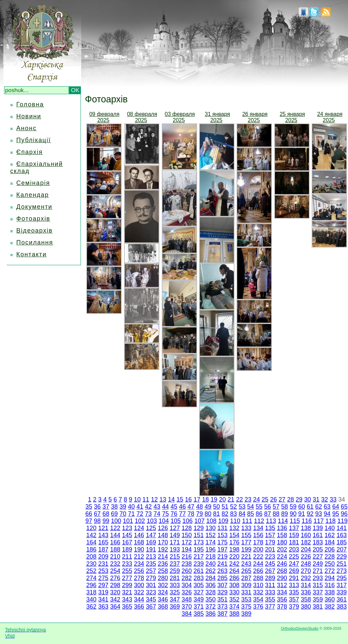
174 (210, 542)
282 (187, 578)
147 (151, 535)
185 (342, 542)
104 (164, 521)
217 (198, 557)
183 (318, 542)
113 (271, 521)
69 (114, 514)
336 (306, 592)
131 (223, 528)
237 (175, 564)
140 (330, 528)
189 (127, 549)
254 (115, 571)
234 (139, 564)
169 (151, 542)
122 (115, 528)
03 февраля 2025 (180, 117)
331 (246, 592)
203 (294, 549)
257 (151, 571)
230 (91, 564)
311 (270, 585)
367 (151, 607)
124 (139, 528)
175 (223, 542)
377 (270, 607)
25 (265, 499)
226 (306, 557)
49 (208, 507)
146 (139, 535)
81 (216, 514)
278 (139, 578)
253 (103, 571)
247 (294, 564)
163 (342, 535)
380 (306, 607)
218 (210, 557)
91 (301, 514)
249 (318, 564)
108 (211, 521)
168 (139, 542)
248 (306, 564)
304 (187, 585)
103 (152, 521)
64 (336, 507)
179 (270, 542)
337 (318, 592)
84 (242, 514)
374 (234, 607)
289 (270, 578)
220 (234, 557)
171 (175, 542)
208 (91, 557)
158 (282, 535)
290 (282, 578)
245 (270, 564)
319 (103, 592)
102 (140, 521)
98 (97, 521)
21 (231, 499)
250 (330, 564)
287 (246, 578)
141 (342, 528)
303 (175, 585)
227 (318, 557)
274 (91, 578)
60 (301, 507)
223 (270, 557)
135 (270, 528)
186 (91, 549)
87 (267, 514)
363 (103, 607)
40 (132, 507)
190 (139, 549)
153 (223, 535)
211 (127, 557)
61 (310, 507)
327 (198, 592)
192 (163, 549)
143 (103, 535)
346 (163, 599)
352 (234, 599)
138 (306, 528)
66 (89, 514)
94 (327, 514)
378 (282, 607)
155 (246, 535)
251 (342, 564)
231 (103, 564)
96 (344, 514)
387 (223, 614)
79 (199, 514)
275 (103, 578)
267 (270, 571)
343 (127, 599)
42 (149, 507)
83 (233, 514)
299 (127, 585)
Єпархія (30, 152)
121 (103, 528)
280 (163, 578)
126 (163, 528)
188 (115, 549)
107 (199, 521)
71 (132, 514)
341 (103, 599)
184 (330, 542)
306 (210, 585)
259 (175, 571)
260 (187, 571)
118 (331, 521)
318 (91, 592)
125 (151, 528)
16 (188, 499)
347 (175, 599)
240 (210, 564)
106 (188, 521)
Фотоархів (33, 219)
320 (115, 592)
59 (293, 507)
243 (246, 564)
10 (137, 499)
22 (240, 499)
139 (318, 528)
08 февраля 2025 (142, 117)
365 (127, 607)
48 (199, 507)
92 (310, 514)
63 (327, 507)
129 (198, 528)
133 (246, 528)
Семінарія (33, 183)
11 (146, 499)
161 (318, 535)
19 (214, 499)
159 (294, 535)
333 (270, 592)
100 (116, 521)
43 (157, 507)
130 (210, 528)
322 (139, 592)
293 (318, 578)
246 (282, 564)
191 (151, 549)
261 (198, 571)
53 (242, 507)
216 (187, 557)
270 (306, 571)
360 (330, 599)
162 (330, 535)
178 (258, 542)
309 (246, 585)
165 (103, 542)
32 (325, 499)
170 (163, 542)
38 (114, 507)
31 (316, 499)
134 (258, 528)
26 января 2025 (255, 117)
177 (246, 542)
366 (139, 607)
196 (210, 549)
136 (282, 528)
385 (198, 614)
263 (223, 571)
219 (223, 557)
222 (258, 557)
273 (342, 571)
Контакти (31, 254)
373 (223, 607)
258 (163, 571)
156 (258, 535)
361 (342, 599)
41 (140, 507)
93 (319, 514)
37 (106, 507)
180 (282, 542)
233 (127, 564)
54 (250, 507)
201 (270, 549)
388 (234, 614)
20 (223, 499)
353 (246, 599)
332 (258, 592)
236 (163, 564)
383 (342, 607)
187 (103, 549)
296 (91, 585)
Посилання (35, 242)
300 (139, 585)
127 (175, 528)
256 (139, 571)
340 (91, 599)
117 (319, 521)
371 (198, 607)
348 (187, 599)
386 (210, 614)
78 (191, 514)
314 (306, 585)
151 (198, 535)
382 (330, 607)
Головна (30, 104)
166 (115, 542)
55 (259, 507)
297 (103, 585)
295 (342, 578)
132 (234, 528)
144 (115, 535)
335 (294, 592)
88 (276, 514)
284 (210, 578)
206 (330, 549)
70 (123, 514)
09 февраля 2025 (105, 117)
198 (234, 549)
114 (283, 521)
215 (175, 557)
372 (210, 607)
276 (115, 578)
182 (306, 542)
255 (127, 571)
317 (342, 585)
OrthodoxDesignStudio (300, 628)
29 (299, 499)
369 (175, 607)
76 (174, 514)
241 (223, 564)
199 (246, 549)
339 (342, 592)
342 (115, 599)
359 (318, 599)
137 (294, 528)
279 (151, 578)
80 (208, 514)
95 (336, 514)
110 (235, 521)
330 (234, 592)
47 (191, 507)
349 (198, 599)
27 (282, 499)
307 (223, 585)
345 (151, 599)
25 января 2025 (292, 117)
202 (282, 549)
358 (306, 599)
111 (247, 521)
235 (151, 564)
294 (330, 578)
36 (97, 507)
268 (282, 571)
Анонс (27, 128)
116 (307, 521)
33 (333, 499)
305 (198, 585)
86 (259, 514)
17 (197, 499)
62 (319, 507)
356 (282, 599)
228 (330, 557)
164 (91, 542)
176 (234, 542)
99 (106, 521)
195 (198, 549)
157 (270, 535)
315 (318, 585)
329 (223, 592)
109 (223, 521)
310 (258, 585)
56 (267, 507)
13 (163, 499)
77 (182, 514)
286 (234, 578)
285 (223, 578)
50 (216, 507)
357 (294, 599)
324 (163, 592)
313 (294, 585)
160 (306, 535)
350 (210, 599)
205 (318, 549)
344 (139, 599)
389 (246, 614)
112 (259, 521)
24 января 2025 (330, 117)
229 (342, 557)
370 (187, 607)
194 (187, 549)
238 (187, 564)
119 (343, 521)
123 (127, 528)
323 (151, 592)
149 (175, 535)
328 (210, 592)
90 (293, 514)
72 (140, 514)
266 (258, 571)
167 (127, 542)
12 (154, 499)
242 (234, 564)
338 (330, 592)
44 (166, 507)
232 (115, 564)
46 (182, 507)
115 (295, 521)
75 (166, 514)
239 (198, 564)
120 (91, 528)
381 (318, 607)
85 (250, 514)
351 (223, 599)
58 (284, 507)
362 (91, 607)
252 (91, 571)
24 (257, 499)
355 (270, 599)
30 (308, 499)
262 (210, 571)
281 (175, 578)
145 (127, 535)
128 (187, 528)
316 (330, 585)
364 (115, 607)
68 (106, 514)
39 (123, 507)
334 (282, 592)
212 (139, 557)
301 (151, 585)
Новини (29, 116)
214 (163, 557)
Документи (34, 207)
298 (115, 585)
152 (210, 535)
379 (294, 607)
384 (187, 614)
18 (205, 499)
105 (176, 521)
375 (246, 607)
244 (258, 564)
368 (163, 607)
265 (246, 571)
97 (89, 521)
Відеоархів (34, 231)
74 (157, 514)
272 (330, 571)
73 (149, 514)
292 (306, 578)
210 (115, 557)
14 (171, 499)
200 (258, 549)
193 (175, 549)
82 (225, 514)
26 (274, 499)
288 (258, 578)
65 (344, 507)
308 (234, 585)
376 (258, 607)
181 (294, 542)
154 (234, 535)
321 (127, 592)
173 (198, 542)
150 (187, 535)
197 (223, 549)
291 (294, 578)
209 (103, 557)
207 (342, 549)
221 (246, 557)
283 (198, 578)
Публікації (34, 140)
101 (128, 521)
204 (306, 549)
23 (248, 499)
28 (291, 499)
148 (163, 535)
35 (89, 507)
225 (294, 557)
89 (284, 514)
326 (187, 592)
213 (151, 557)
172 (187, 542)
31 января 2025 (217, 117)
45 (174, 507)
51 (225, 507)
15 (180, 499)
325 (175, 592)
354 (258, 599)
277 (127, 578)
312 (282, 585)
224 (282, 557)
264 (234, 571)
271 (318, 571)
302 (163, 585)
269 (294, 571)
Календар (33, 195)
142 (91, 535)
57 (276, 507)
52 (233, 507)
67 (97, 514)
